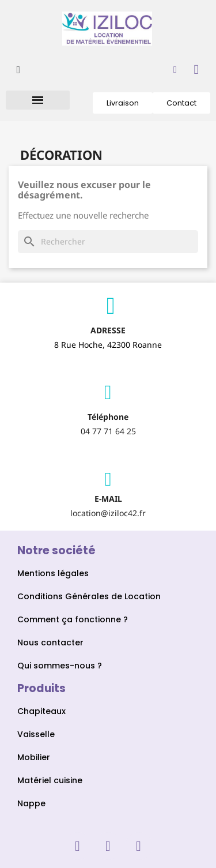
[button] (18, 69)
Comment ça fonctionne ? (73, 619)
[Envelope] (108, 479)
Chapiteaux (43, 711)
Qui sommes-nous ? (60, 666)
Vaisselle (36, 734)
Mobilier (34, 757)
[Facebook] (78, 846)
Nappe (31, 803)
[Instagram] (108, 846)
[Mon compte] (175, 70)
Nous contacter (50, 642)
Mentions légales (53, 573)
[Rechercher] (108, 242)
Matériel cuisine (50, 780)
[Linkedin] (139, 846)
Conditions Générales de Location (89, 596)
